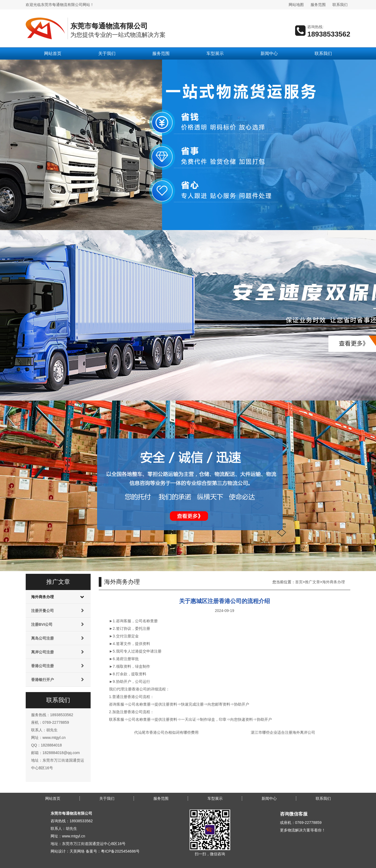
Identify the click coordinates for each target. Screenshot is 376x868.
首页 (299, 582)
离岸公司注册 (42, 652)
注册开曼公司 (42, 611)
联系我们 (340, 5)
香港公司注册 (42, 666)
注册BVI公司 (42, 624)
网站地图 (296, 5)
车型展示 (215, 53)
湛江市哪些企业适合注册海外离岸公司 (283, 732)
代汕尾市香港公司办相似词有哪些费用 (166, 732)
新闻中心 (269, 53)
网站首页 (53, 53)
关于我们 (107, 53)
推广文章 (312, 582)
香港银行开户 (42, 680)
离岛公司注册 (42, 638)
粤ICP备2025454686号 (120, 851)
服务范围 (318, 5)
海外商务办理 (42, 597)
